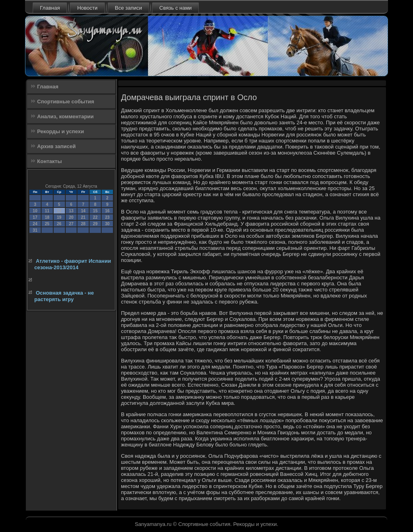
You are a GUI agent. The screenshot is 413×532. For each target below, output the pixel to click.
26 (59, 224)
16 (107, 211)
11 (47, 211)
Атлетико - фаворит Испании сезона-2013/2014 (73, 264)
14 (83, 211)
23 (107, 217)
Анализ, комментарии (65, 116)
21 (83, 217)
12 (59, 211)
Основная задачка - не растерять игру (64, 296)
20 (71, 217)
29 (95, 224)
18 (47, 217)
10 (35, 211)
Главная (50, 8)
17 (35, 217)
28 (83, 224)
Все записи (128, 8)
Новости (87, 8)
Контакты (49, 161)
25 (47, 224)
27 (71, 224)
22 (95, 217)
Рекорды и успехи (60, 131)
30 (107, 224)
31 (35, 230)
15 (95, 211)
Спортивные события (66, 102)
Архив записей (56, 146)
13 (71, 211)
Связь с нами (175, 8)
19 (59, 217)
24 (35, 224)
